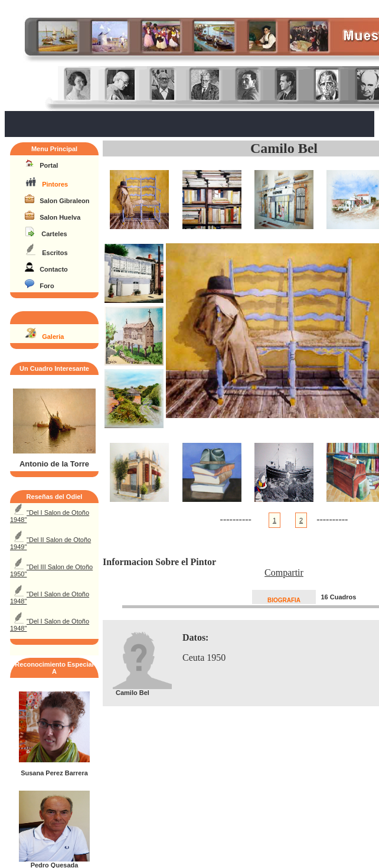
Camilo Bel (284, 148)
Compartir (284, 572)
